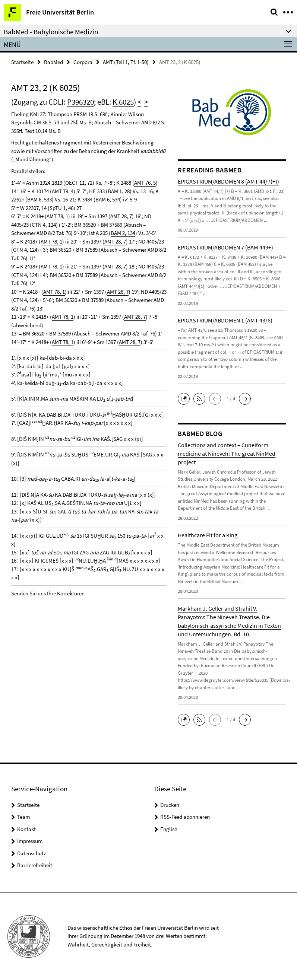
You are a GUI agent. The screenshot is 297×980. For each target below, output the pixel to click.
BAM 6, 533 (40, 199)
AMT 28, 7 (121, 216)
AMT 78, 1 (57, 216)
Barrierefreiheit (35, 865)
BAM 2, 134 (123, 233)
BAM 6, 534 (108, 199)
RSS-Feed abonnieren (185, 817)
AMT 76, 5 (145, 183)
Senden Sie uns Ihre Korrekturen (48, 593)
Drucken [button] (170, 805)
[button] (186, 398)
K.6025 (123, 102)
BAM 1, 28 (119, 191)
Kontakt (26, 829)
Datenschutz (31, 853)
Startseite (22, 62)
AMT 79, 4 (63, 191)
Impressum (30, 841)
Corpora (83, 62)
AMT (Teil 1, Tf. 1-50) (126, 62)
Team (23, 817)
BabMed (53, 62)
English (169, 829)
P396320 (80, 102)
